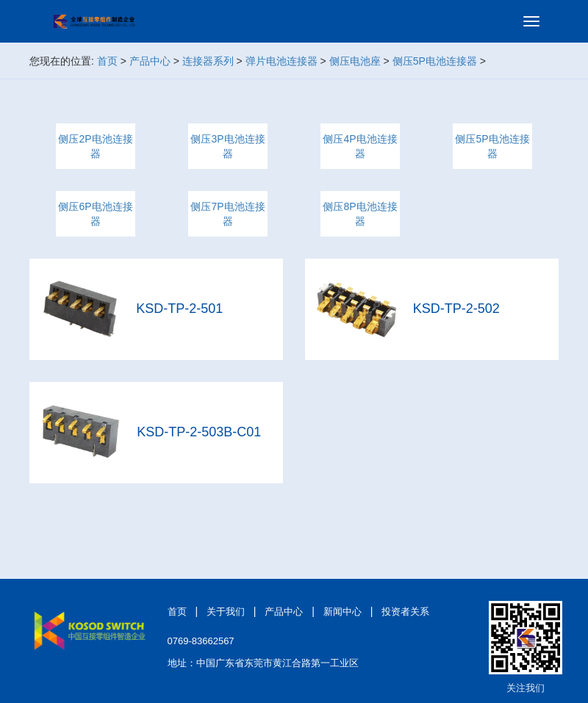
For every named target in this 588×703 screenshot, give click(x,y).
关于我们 (226, 612)
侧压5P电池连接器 (435, 61)
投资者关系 (405, 612)
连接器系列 (208, 61)
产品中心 (150, 61)
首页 (107, 61)
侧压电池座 (355, 61)
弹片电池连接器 (282, 61)
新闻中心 (343, 612)
